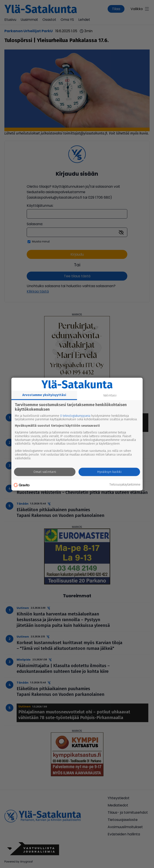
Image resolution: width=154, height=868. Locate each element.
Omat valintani (45, 472)
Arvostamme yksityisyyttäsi (44, 395)
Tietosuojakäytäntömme (125, 485)
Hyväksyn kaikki (109, 472)
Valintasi (110, 395)
